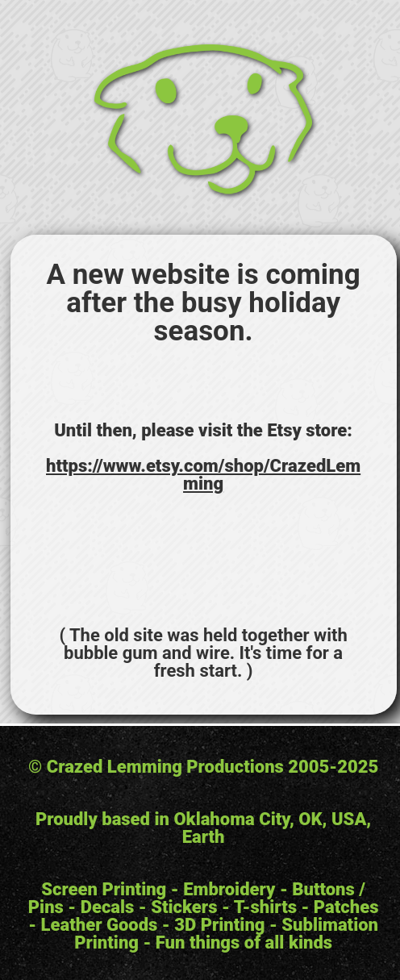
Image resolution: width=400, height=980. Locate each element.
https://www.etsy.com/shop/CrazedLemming (203, 475)
